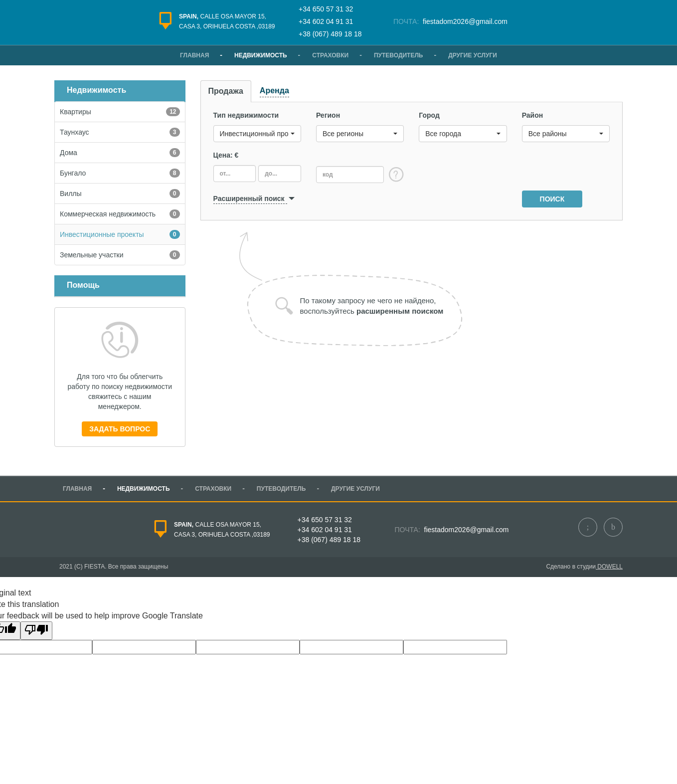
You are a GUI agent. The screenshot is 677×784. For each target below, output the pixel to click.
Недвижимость (261, 55)
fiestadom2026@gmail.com (464, 21)
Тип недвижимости (246, 115)
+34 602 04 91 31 (326, 21)
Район (533, 115)
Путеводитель (399, 55)
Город (429, 115)
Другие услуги (473, 55)
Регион (328, 115)
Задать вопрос (120, 429)
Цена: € (226, 155)
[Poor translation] (36, 631)
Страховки (330, 55)
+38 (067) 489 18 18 (330, 34)
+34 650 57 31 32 (326, 9)
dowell (609, 567)
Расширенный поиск (249, 198)
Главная (194, 55)
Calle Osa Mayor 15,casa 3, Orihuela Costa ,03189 (227, 21)
